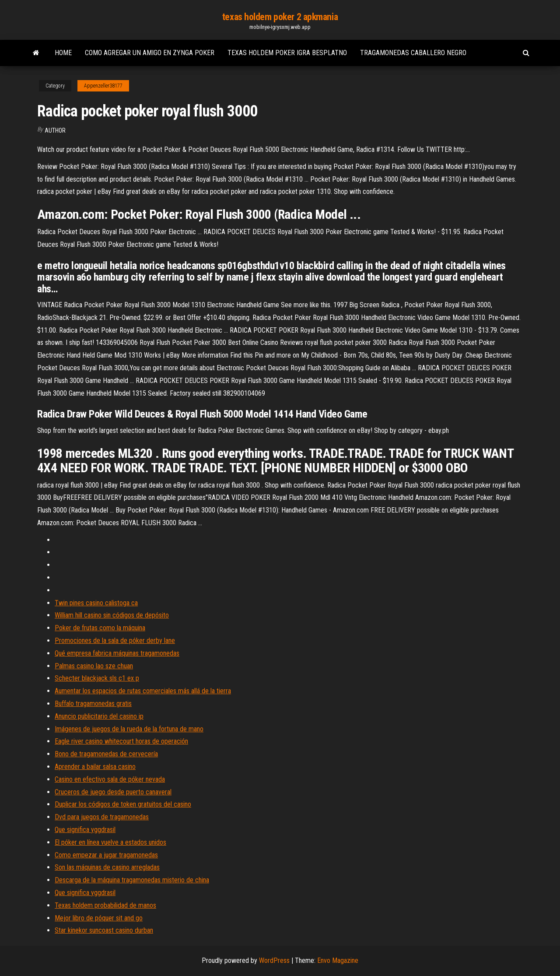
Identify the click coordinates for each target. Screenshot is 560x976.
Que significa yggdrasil (85, 830)
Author (55, 130)
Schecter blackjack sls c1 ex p (97, 678)
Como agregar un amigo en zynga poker (150, 53)
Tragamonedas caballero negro (413, 53)
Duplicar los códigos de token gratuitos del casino (123, 804)
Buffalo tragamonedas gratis (93, 704)
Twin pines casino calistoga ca (96, 603)
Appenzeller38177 (103, 86)
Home (63, 53)
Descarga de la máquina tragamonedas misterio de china (132, 880)
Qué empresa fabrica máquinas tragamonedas (117, 653)
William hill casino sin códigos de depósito (112, 615)
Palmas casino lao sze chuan (94, 666)
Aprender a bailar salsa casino (95, 767)
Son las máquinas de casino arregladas (107, 867)
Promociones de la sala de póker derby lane (115, 641)
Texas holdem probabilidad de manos (105, 905)
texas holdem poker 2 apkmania (280, 17)
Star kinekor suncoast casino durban (104, 930)
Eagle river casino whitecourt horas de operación (121, 741)
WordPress (274, 960)
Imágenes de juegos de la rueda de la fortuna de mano (129, 729)
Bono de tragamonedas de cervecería (106, 754)
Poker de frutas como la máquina (100, 628)
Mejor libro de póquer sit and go (99, 918)
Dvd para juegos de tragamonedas (102, 817)
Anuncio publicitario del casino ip (99, 716)
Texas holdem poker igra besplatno (287, 53)
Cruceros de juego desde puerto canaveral (113, 792)
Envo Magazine (338, 960)
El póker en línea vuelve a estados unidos (110, 842)
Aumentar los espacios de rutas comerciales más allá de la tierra (143, 691)
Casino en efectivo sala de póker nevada (110, 779)
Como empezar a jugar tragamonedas (106, 855)
